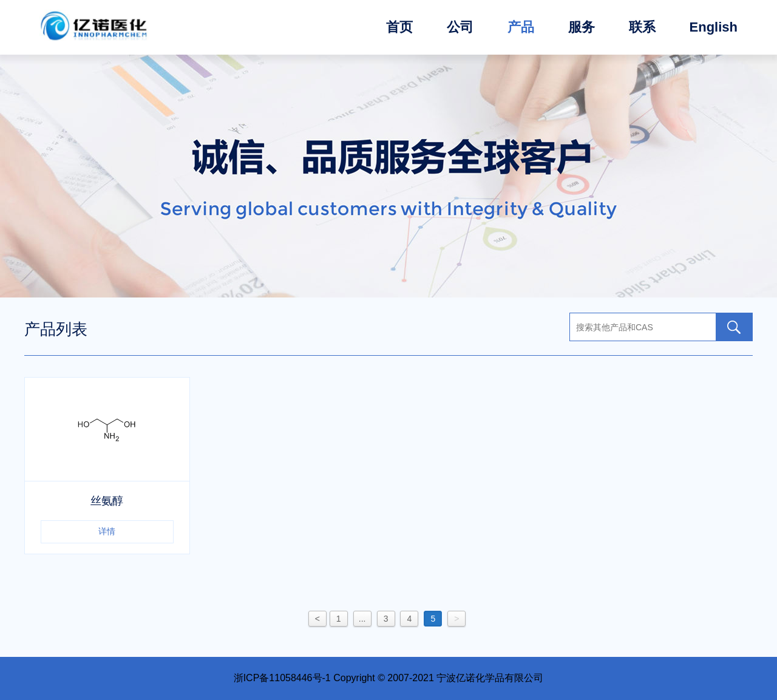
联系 (642, 27)
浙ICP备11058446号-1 (282, 678)
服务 (582, 27)
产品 (521, 27)
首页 (399, 27)
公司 (460, 27)
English (714, 27)
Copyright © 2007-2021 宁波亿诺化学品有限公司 (438, 678)
